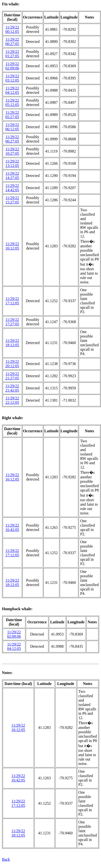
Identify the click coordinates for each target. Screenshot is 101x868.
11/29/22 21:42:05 (12, 388)
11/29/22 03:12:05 (12, 78)
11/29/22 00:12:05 (12, 29)
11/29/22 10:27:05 (12, 151)
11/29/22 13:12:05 (12, 163)
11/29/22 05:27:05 (12, 115)
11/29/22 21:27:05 (12, 376)
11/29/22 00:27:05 (12, 42)
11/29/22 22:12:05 (12, 400)
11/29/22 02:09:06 (12, 66)
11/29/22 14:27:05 (12, 176)
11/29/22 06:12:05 (12, 127)
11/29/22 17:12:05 (12, 301)
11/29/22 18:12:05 (12, 343)
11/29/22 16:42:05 (12, 527)
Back (6, 859)
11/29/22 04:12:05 (12, 90)
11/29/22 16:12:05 (12, 246)
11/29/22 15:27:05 (12, 200)
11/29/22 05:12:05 (12, 102)
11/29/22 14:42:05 (12, 188)
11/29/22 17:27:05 (12, 322)
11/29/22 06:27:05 (12, 139)
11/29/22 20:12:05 (12, 364)
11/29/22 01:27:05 (12, 54)
